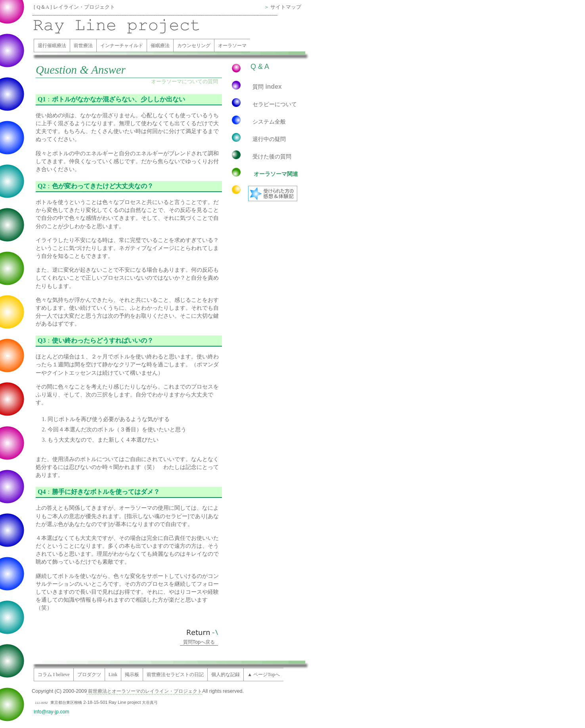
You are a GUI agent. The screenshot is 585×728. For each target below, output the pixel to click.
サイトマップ (286, 7)
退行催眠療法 (52, 46)
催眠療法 (160, 46)
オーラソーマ (232, 46)
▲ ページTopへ (263, 675)
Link (113, 675)
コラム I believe (54, 675)
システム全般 (269, 122)
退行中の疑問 (269, 139)
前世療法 (83, 46)
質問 (267, 87)
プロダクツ (89, 675)
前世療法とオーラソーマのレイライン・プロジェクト (144, 691)
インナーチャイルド (122, 46)
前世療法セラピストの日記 (175, 675)
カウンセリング (194, 46)
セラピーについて (275, 104)
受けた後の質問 (272, 156)
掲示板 (132, 675)
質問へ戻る (199, 642)
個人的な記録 (226, 675)
